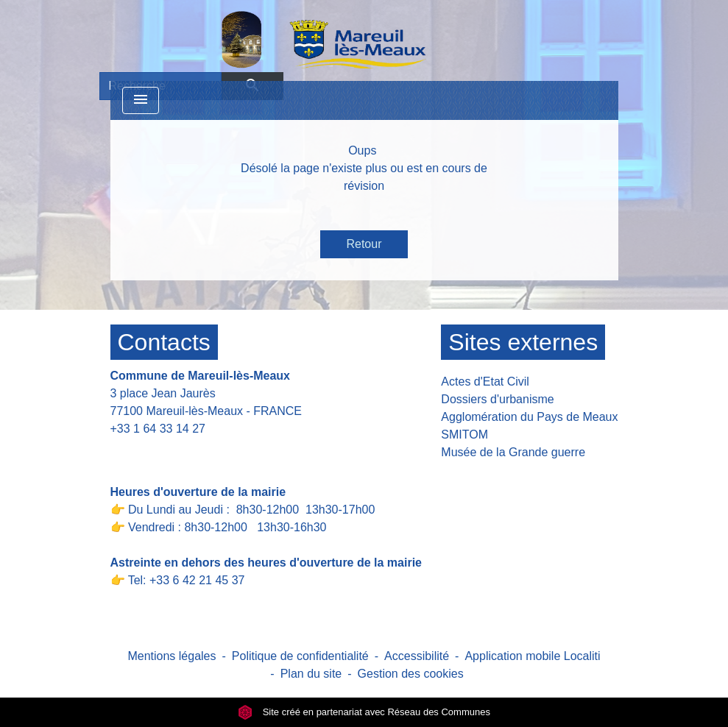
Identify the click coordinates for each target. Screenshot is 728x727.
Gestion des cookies (411, 674)
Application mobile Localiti (532, 656)
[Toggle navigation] (141, 100)
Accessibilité (417, 656)
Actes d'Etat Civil (485, 382)
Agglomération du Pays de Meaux (529, 417)
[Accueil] (286, 39)
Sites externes (523, 342)
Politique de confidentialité (300, 656)
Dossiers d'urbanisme (497, 399)
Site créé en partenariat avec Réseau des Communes (364, 712)
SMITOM (464, 435)
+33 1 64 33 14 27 (158, 429)
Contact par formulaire (178, 451)
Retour (364, 244)
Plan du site (311, 674)
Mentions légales (172, 656)
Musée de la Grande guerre (513, 452)
